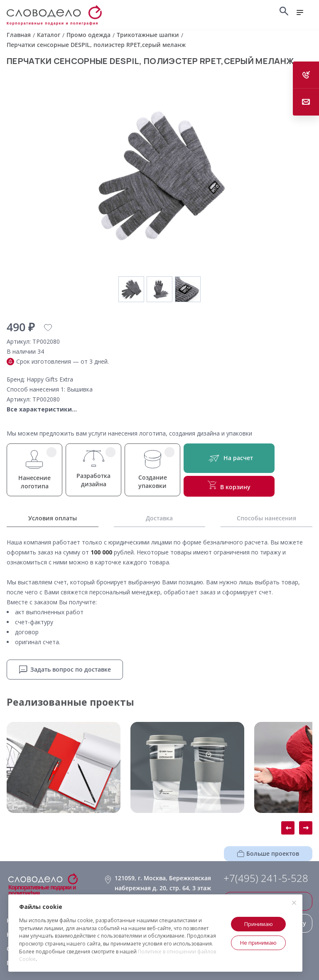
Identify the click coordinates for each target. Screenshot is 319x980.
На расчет (229, 458)
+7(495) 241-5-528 (266, 878)
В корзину (229, 486)
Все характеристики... (42, 409)
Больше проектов (268, 853)
